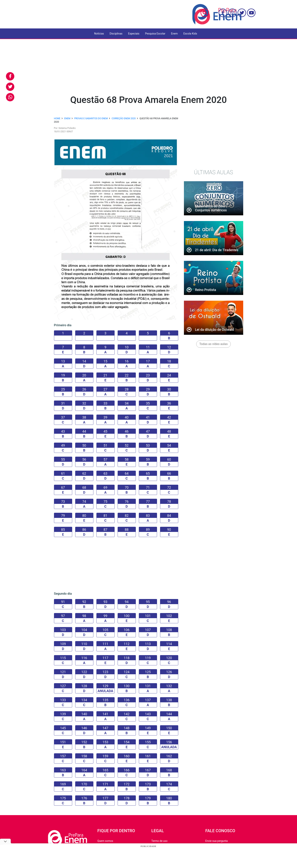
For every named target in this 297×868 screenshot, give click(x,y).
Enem (174, 34)
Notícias (99, 34)
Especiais (134, 34)
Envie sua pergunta (216, 841)
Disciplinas (116, 34)
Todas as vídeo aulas (213, 344)
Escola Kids (190, 34)
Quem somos (105, 841)
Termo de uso (159, 841)
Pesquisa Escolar (155, 34)
